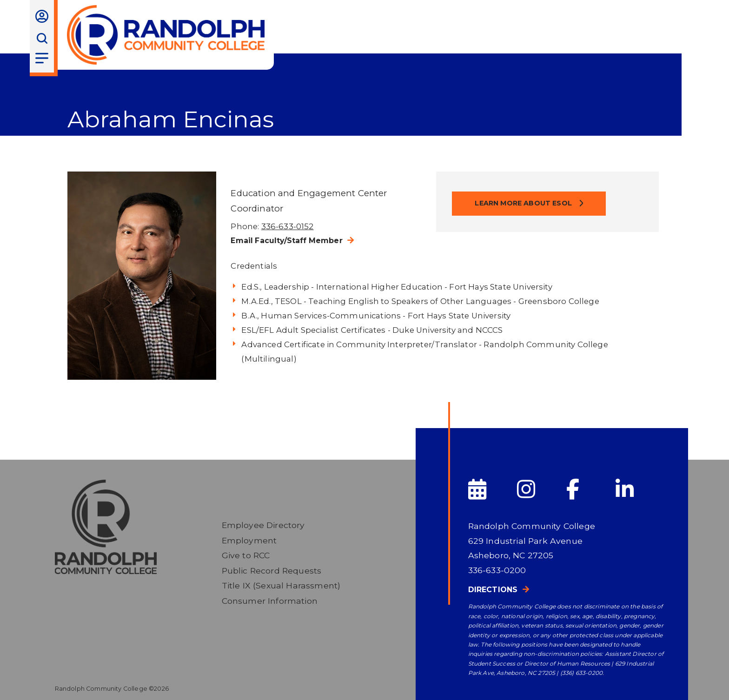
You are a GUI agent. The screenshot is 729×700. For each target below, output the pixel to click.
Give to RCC (246, 555)
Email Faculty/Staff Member (286, 241)
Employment (249, 540)
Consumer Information (270, 601)
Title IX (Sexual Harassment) (281, 585)
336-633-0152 (288, 226)
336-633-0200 (497, 570)
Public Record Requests (272, 571)
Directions (493, 590)
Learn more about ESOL (524, 203)
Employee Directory (263, 525)
